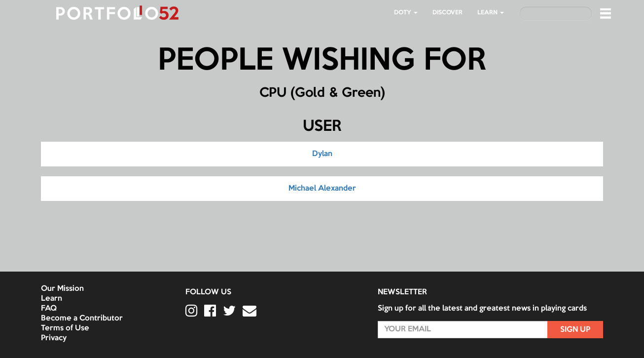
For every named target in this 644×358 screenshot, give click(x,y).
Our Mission (62, 289)
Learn (52, 299)
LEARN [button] (491, 13)
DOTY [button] (406, 13)
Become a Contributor (82, 318)
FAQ (49, 309)
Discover (447, 13)
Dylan (322, 154)
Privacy (54, 338)
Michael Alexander (322, 189)
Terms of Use (65, 328)
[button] (606, 13)
